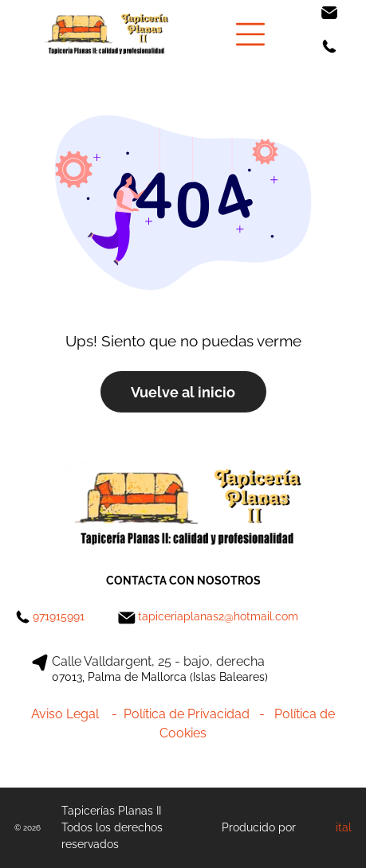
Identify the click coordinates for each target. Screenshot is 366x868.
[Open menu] (250, 34)
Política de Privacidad (187, 714)
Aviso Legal (65, 714)
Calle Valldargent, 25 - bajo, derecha (158, 661)
